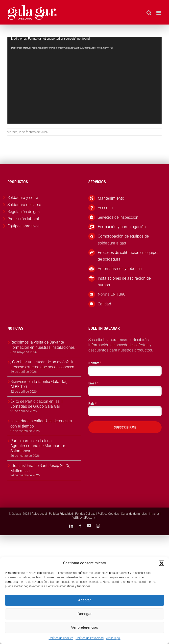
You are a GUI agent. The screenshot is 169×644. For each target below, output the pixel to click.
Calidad (104, 304)
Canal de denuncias (134, 514)
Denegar (85, 614)
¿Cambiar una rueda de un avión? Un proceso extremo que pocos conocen (42, 365)
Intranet (154, 514)
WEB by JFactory (84, 518)
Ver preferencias (84, 627)
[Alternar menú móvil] (159, 13)
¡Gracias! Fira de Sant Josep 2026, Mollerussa (40, 468)
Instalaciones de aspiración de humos (124, 282)
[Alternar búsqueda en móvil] (149, 13)
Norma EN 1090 (112, 294)
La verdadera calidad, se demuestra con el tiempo (41, 424)
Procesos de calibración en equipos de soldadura (129, 256)
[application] (84, 80)
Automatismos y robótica (120, 269)
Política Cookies (108, 514)
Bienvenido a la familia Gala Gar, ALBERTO (39, 384)
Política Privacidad (61, 514)
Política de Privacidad (90, 638)
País (92, 403)
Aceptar (85, 600)
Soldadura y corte (23, 198)
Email (93, 383)
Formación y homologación (122, 227)
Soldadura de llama (24, 205)
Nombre (95, 363)
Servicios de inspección (118, 217)
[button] (162, 563)
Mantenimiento (111, 198)
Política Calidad (85, 514)
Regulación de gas (24, 212)
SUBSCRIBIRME (125, 427)
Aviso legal (113, 638)
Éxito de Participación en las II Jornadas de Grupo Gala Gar (36, 404)
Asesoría (105, 208)
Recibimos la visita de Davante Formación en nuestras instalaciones (43, 345)
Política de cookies (61, 638)
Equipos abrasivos (24, 226)
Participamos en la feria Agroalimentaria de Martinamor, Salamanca (38, 446)
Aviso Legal (39, 514)
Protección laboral (23, 219)
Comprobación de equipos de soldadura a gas (123, 240)
